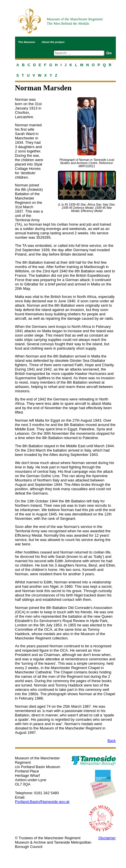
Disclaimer (107, 838)
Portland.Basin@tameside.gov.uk (42, 802)
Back (112, 741)
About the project (53, 42)
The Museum (27, 42)
